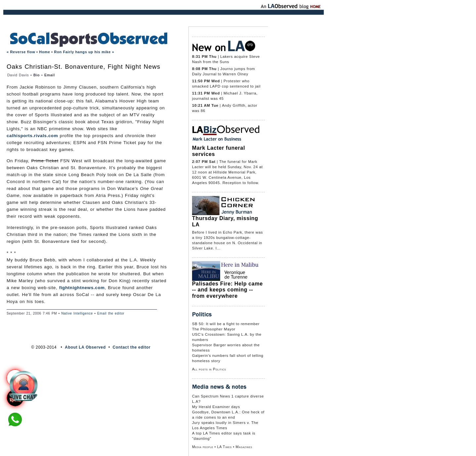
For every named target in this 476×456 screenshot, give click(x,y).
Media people (203, 447)
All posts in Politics (209, 369)
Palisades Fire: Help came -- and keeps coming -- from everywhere (227, 290)
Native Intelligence (77, 313)
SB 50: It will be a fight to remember (226, 324)
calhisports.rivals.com (32, 136)
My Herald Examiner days (216, 407)
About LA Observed (85, 347)
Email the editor (111, 313)
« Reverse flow (21, 52)
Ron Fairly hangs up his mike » (84, 52)
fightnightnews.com (82, 288)
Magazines (244, 447)
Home (44, 52)
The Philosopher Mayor (214, 329)
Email (50, 75)
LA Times (224, 447)
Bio (37, 75)
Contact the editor (132, 347)
